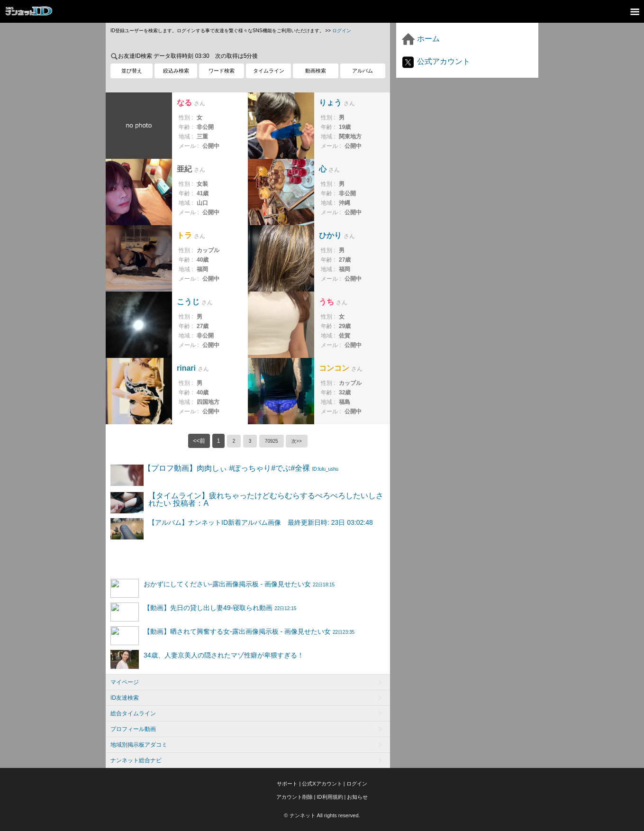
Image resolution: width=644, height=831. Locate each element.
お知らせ (357, 797)
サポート (287, 784)
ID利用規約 (330, 797)
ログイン (342, 31)
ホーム (420, 39)
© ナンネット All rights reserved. (322, 815)
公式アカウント (435, 61)
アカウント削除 (295, 797)
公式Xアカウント (322, 784)
